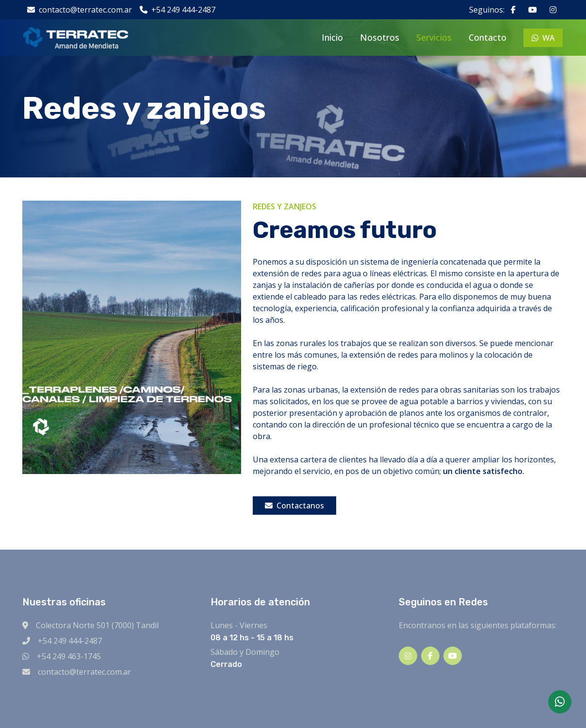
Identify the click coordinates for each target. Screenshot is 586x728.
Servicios (434, 37)
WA (543, 38)
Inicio (332, 37)
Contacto (488, 37)
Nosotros (380, 37)
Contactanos (294, 506)
